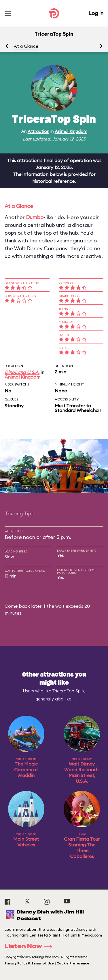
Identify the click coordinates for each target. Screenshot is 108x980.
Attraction (38, 131)
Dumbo (35, 217)
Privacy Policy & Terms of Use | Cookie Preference (47, 963)
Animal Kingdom (71, 131)
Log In (96, 13)
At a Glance (26, 46)
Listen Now (30, 947)
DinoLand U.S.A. (22, 372)
